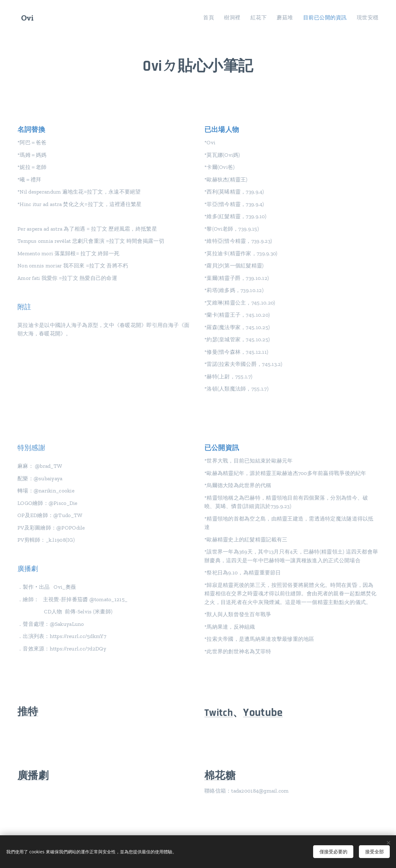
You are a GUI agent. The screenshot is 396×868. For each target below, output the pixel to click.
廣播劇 (33, 776)
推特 (28, 712)
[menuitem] (217, 18)
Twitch (219, 713)
